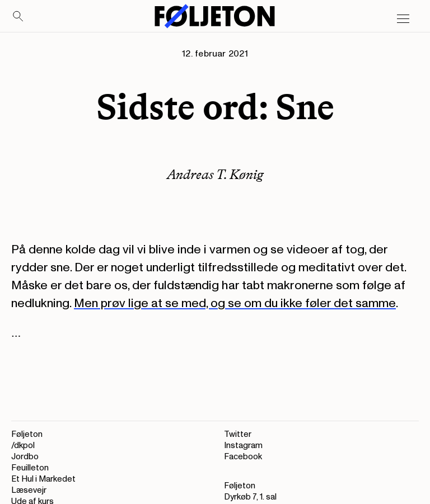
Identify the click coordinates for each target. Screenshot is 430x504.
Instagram (243, 446)
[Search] (18, 17)
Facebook (243, 457)
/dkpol (23, 446)
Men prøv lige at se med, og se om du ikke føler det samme (235, 303)
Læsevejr (29, 490)
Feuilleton (30, 468)
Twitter (238, 434)
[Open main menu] (403, 19)
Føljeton (27, 434)
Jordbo (25, 457)
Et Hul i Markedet (43, 479)
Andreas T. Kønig (215, 174)
